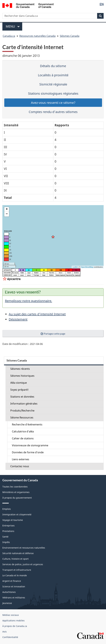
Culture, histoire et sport (15, 559)
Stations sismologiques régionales (53, 93)
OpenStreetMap (87, 267)
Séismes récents (20, 369)
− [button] (7, 214)
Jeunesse (7, 603)
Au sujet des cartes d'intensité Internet (37, 314)
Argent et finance (12, 581)
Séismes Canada (70, 36)
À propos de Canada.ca (15, 626)
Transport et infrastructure (17, 570)
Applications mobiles (13, 620)
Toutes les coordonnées (15, 487)
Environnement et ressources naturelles (24, 548)
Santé (5, 537)
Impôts (6, 542)
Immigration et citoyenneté (17, 514)
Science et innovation (14, 586)
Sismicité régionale (53, 84)
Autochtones (9, 592)
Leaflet (75, 267)
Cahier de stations (23, 438)
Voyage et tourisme (13, 520)
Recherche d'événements (27, 424)
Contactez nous (20, 466)
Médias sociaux (11, 615)
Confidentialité (10, 637)
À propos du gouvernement (17, 498)
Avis (5, 632)
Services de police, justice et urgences (23, 564)
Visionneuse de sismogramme (30, 445)
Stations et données (22, 397)
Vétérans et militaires (14, 598)
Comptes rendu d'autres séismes (53, 112)
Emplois (7, 509)
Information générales (24, 404)
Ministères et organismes (16, 492)
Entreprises (8, 526)
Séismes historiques (22, 376)
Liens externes (21, 459)
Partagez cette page (53, 334)
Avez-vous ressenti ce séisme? (53, 103)
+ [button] (7, 209)
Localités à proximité (53, 75)
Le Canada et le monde (15, 575)
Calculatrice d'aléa (23, 431)
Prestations (8, 531)
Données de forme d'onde (28, 452)
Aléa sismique (19, 383)
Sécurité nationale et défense (18, 553)
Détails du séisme (53, 66)
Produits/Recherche (22, 411)
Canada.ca (9, 36)
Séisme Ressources (22, 418)
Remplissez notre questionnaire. (28, 301)
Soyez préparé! (19, 390)
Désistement (18, 319)
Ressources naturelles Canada (37, 36)
